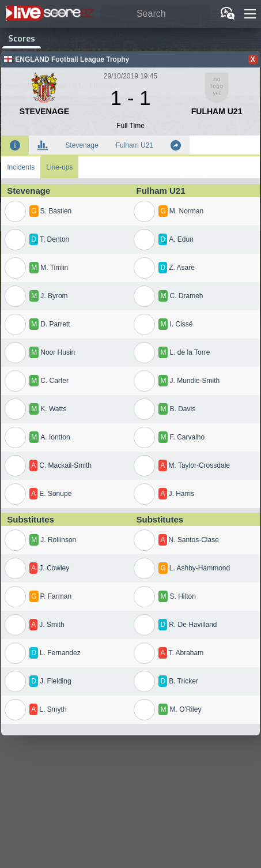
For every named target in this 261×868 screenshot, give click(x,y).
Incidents (21, 167)
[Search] (156, 14)
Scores (22, 38)
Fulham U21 (135, 145)
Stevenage (82, 145)
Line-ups (59, 167)
